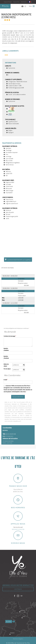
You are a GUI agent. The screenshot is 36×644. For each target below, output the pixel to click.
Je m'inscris (18, 589)
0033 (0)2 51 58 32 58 (18, 529)
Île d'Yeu (9, 621)
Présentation (12, 22)
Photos (9, 22)
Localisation (16, 22)
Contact (27, 22)
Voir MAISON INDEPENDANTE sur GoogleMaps (19, 260)
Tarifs (20, 22)
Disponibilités (23, 22)
